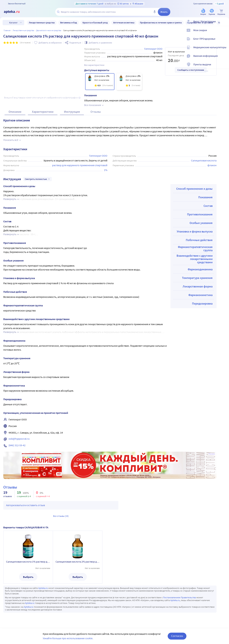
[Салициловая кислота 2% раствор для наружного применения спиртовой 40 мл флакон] (129, 82)
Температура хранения (197, 273)
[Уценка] (212, 12)
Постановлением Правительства (180, 593)
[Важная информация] (224, 59)
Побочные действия (199, 235)
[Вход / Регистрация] (224, 24)
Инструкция (72, 107)
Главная (7, 30)
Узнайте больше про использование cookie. (68, 638)
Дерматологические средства (49, 30)
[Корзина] (221, 12)
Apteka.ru (43, 583)
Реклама (212, 449)
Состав (208, 201)
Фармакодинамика (200, 264)
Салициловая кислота (204, 156)
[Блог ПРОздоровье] (224, 41)
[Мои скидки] (224, 33)
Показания (205, 192)
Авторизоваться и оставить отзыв (25, 500)
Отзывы (96, 107)
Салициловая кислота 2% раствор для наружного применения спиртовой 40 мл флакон (78, 557)
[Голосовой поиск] (155, 12)
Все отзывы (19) (61, 511)
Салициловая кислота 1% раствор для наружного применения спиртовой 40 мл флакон (28, 557)
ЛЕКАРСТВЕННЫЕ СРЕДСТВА (23, 30)
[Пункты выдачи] (224, 67)
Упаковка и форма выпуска (195, 227)
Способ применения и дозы (194, 184)
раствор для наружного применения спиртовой (80, 160)
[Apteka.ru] (14, 12)
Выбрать (28, 572)
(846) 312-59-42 (17, 440)
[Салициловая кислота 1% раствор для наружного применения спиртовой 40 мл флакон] (100, 82)
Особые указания (201, 218)
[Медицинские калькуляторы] (224, 50)
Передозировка (202, 299)
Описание (15, 107)
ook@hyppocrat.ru (19, 434)
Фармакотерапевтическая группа (195, 244)
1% (106, 165)
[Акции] (203, 12)
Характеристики (43, 107)
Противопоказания (200, 210)
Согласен (177, 636)
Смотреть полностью (38, 174)
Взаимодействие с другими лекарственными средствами (195, 254)
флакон (212, 160)
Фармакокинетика (200, 290)
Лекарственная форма (198, 282)
